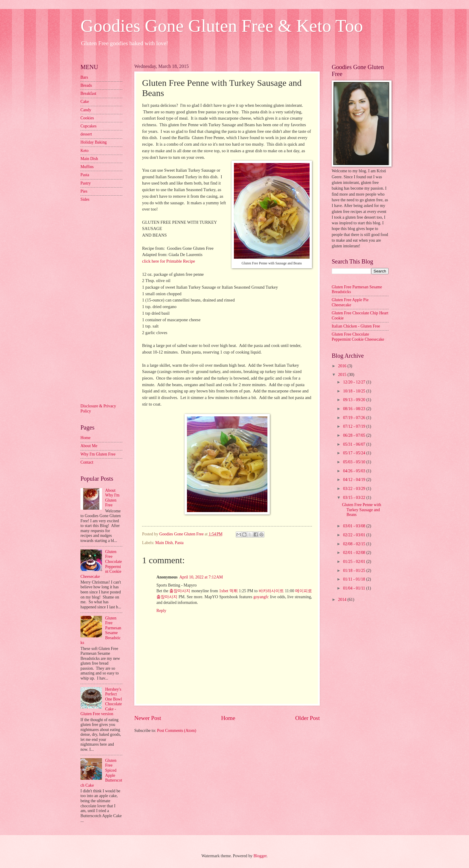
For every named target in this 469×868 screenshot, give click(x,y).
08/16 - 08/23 (355, 409)
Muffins (87, 167)
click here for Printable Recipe (169, 261)
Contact (87, 462)
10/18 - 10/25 (355, 391)
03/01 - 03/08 (355, 526)
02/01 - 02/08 (355, 553)
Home (228, 718)
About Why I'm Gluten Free (112, 498)
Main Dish (164, 543)
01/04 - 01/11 (355, 588)
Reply (161, 611)
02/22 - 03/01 (355, 535)
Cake (85, 102)
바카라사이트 (271, 591)
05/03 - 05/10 (355, 462)
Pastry (86, 183)
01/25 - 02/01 (355, 562)
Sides (85, 199)
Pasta (179, 543)
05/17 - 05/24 (355, 453)
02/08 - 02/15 (355, 544)
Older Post (307, 718)
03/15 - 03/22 (355, 498)
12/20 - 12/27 (355, 382)
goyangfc (261, 597)
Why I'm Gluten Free (98, 454)
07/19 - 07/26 (355, 418)
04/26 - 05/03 (355, 471)
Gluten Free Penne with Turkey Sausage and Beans (361, 510)
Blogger (260, 856)
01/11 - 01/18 (355, 579)
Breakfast (88, 93)
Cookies (87, 118)
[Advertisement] (104, 302)
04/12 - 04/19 (355, 480)
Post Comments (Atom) (177, 731)
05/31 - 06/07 (355, 444)
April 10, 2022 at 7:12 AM (201, 577)
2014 (343, 600)
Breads (86, 85)
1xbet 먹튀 (228, 591)
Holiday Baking (94, 142)
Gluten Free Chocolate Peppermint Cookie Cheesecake (358, 337)
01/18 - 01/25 (355, 571)
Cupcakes (89, 126)
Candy (86, 110)
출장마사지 (180, 591)
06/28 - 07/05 (355, 435)
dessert (86, 134)
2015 (343, 375)
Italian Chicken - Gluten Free (356, 326)
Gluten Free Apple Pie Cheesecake (350, 302)
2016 (343, 366)
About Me (89, 446)
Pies (84, 191)
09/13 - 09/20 (355, 400)
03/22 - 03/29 (355, 489)
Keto (84, 151)
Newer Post (148, 718)
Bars (84, 77)
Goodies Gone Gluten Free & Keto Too (222, 26)
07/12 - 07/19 (355, 426)
